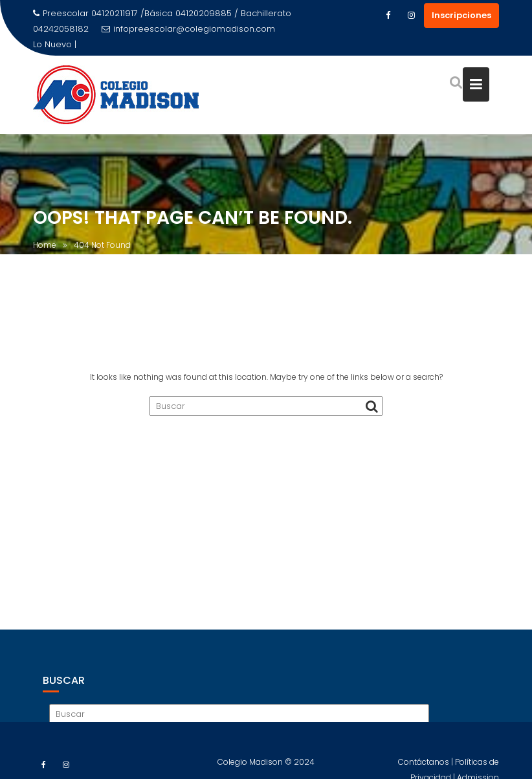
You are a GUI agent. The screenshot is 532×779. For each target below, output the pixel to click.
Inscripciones (461, 15)
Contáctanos (425, 766)
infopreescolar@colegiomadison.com (188, 29)
